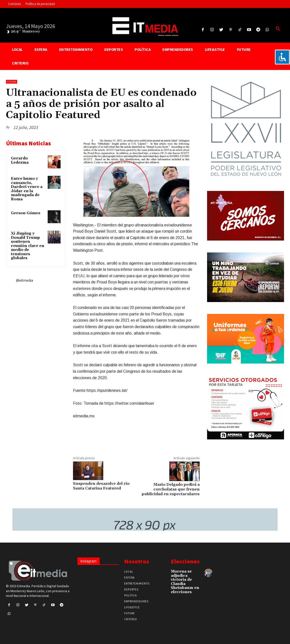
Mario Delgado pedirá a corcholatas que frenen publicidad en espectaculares (171, 489)
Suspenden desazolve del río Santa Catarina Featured (101, 486)
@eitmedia (24, 280)
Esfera (12, 82)
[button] (278, 29)
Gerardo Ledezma (20, 160)
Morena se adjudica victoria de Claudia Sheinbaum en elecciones (185, 582)
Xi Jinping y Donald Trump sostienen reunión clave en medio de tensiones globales (28, 246)
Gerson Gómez (26, 213)
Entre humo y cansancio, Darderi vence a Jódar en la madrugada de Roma (27, 189)
